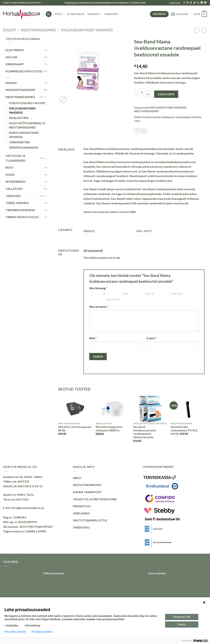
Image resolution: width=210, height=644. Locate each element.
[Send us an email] (195, 3)
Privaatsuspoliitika (42, 632)
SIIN (133, 212)
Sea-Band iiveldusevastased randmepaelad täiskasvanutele (145, 432)
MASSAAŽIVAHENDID (20, 90)
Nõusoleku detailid (15, 632)
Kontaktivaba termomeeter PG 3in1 (184, 429)
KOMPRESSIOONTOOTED (24, 71)
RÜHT (10, 167)
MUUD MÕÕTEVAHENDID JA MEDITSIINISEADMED (27, 125)
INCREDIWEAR (76, 14)
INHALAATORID (19, 118)
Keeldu (182, 624)
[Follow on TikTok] (191, 3)
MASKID (11, 83)
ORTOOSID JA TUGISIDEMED (16, 158)
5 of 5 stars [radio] (98, 299)
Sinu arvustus (99, 307)
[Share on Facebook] (137, 131)
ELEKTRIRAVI (15, 50)
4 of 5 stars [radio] (163, 294)
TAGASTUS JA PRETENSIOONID (95, 499)
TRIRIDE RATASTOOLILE (22, 217)
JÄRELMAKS (81, 513)
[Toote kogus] (142, 92)
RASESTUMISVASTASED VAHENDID (24, 135)
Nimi (93, 338)
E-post (152, 338)
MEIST (77, 478)
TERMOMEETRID (20, 142)
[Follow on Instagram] (188, 3)
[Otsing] (49, 14)
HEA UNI (11, 57)
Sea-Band (90, 189)
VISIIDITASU (81, 527)
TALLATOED (14, 189)
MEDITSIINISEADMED (39, 30)
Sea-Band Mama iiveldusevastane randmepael (115, 149)
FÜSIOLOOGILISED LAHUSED (27, 103)
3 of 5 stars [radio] (138, 294)
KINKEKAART (15, 64)
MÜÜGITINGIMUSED (87, 485)
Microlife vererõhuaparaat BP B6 (75, 429)
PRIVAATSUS (82, 506)
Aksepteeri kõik (182, 617)
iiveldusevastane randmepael (158, 117)
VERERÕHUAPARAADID (24, 148)
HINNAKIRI (111, 14)
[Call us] (198, 3)
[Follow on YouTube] (205, 3)
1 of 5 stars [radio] (95, 294)
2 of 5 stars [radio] (115, 294)
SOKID (10, 175)
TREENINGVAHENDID (20, 210)
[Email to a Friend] (144, 131)
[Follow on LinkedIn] (202, 3)
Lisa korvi (166, 94)
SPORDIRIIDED (16, 182)
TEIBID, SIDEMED (17, 203)
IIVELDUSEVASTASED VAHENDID (87, 30)
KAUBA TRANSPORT (87, 492)
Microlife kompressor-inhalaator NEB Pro (110, 429)
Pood (60, 14)
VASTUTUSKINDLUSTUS (90, 520)
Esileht (10, 30)
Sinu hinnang (98, 288)
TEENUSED (95, 14)
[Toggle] (8, 77)
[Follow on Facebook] (184, 3)
